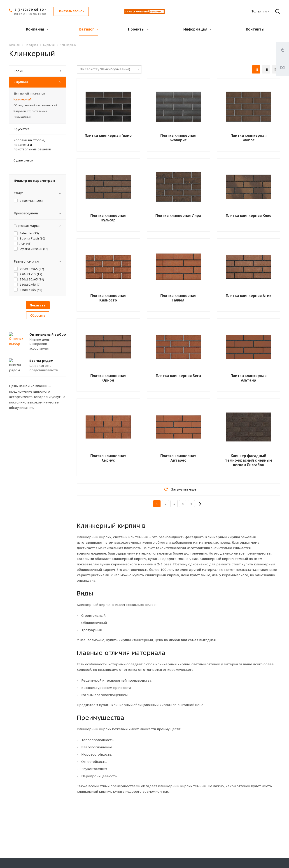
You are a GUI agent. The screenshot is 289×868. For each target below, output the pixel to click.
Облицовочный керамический (35, 105)
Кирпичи (21, 82)
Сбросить (38, 315)
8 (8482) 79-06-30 (29, 10)
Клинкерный (23, 99)
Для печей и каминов (29, 94)
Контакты (255, 29)
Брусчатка (21, 129)
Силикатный (22, 117)
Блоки (18, 71)
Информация (197, 29)
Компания (37, 29)
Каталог (89, 29)
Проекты (138, 29)
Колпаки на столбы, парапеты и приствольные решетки (32, 145)
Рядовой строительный (30, 111)
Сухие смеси (23, 160)
